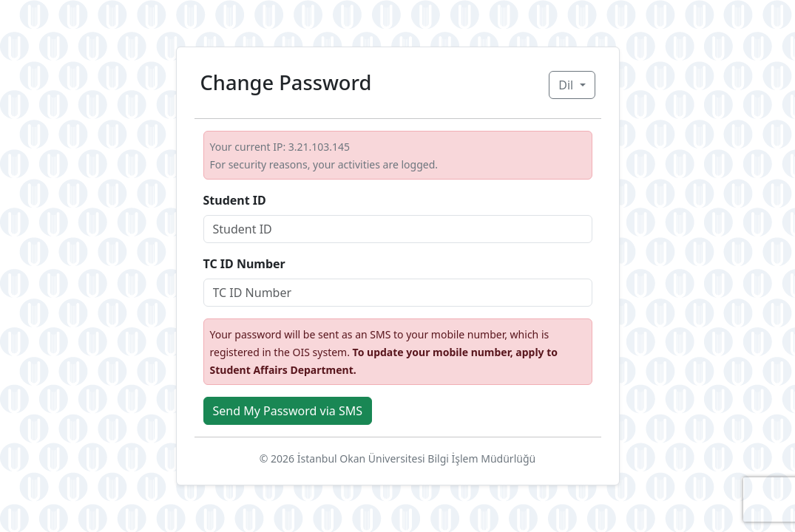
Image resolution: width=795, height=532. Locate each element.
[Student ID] (398, 229)
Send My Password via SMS (288, 411)
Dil (567, 85)
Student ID (235, 200)
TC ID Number (244, 264)
